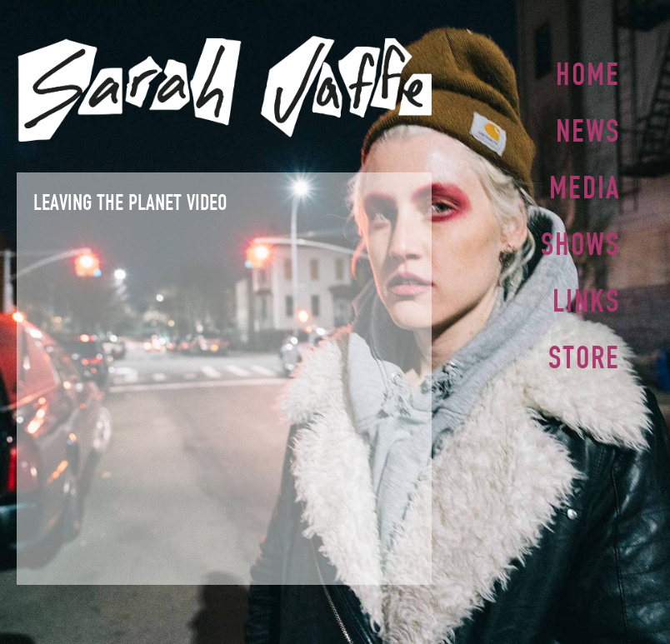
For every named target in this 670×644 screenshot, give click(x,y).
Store (584, 349)
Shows (580, 239)
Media (585, 184)
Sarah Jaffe (224, 89)
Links (586, 294)
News (588, 129)
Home (588, 74)
